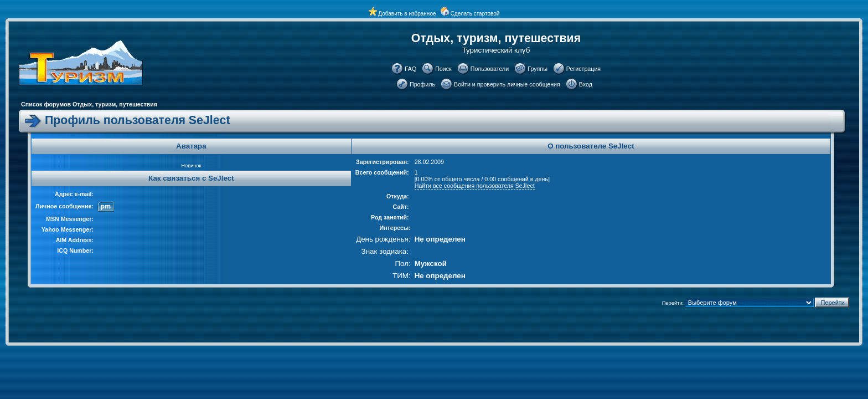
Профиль (422, 84)
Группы (538, 69)
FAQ (410, 69)
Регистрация (583, 69)
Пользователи (490, 69)
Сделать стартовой (475, 14)
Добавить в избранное (407, 14)
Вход (586, 84)
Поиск (443, 69)
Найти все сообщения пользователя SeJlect (475, 186)
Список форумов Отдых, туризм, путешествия (89, 104)
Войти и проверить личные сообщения (507, 84)
